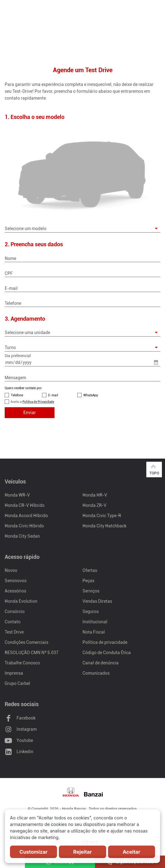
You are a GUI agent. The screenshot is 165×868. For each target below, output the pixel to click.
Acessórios (15, 591)
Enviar (30, 413)
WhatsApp (91, 395)
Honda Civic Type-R (102, 516)
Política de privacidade (105, 642)
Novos (11, 570)
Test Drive (14, 632)
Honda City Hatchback (104, 526)
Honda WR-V (17, 495)
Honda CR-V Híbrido (25, 505)
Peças (88, 581)
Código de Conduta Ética (107, 653)
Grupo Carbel (17, 683)
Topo (154, 469)
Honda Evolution (21, 601)
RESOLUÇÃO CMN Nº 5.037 (32, 653)
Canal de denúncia (101, 663)
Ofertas (90, 570)
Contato (13, 622)
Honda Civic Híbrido (24, 526)
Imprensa (14, 673)
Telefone (17, 395)
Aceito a (32, 402)
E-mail (53, 395)
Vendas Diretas (97, 601)
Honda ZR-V (94, 505)
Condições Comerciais (26, 642)
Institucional (95, 622)
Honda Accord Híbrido (26, 516)
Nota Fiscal (94, 632)
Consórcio (15, 611)
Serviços (91, 591)
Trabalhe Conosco (22, 663)
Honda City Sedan (22, 536)
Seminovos (16, 581)
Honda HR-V (95, 495)
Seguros (91, 611)
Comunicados (96, 673)
